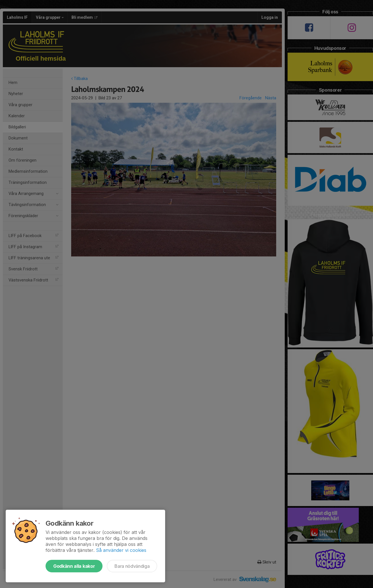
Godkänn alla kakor (74, 566)
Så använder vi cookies (121, 550)
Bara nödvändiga (132, 566)
